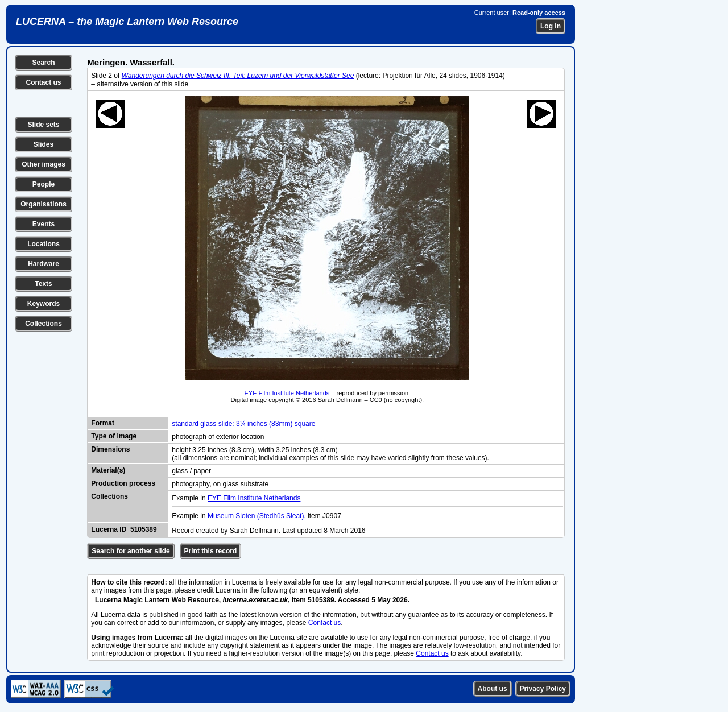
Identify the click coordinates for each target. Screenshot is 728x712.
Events (44, 224)
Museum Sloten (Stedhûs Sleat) (256, 516)
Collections (44, 324)
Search (43, 63)
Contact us (43, 82)
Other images (44, 164)
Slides (44, 144)
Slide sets (43, 125)
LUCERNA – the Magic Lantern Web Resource (127, 22)
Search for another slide (131, 551)
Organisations (44, 204)
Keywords (44, 304)
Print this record (211, 551)
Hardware (44, 264)
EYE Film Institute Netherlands (287, 393)
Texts (43, 284)
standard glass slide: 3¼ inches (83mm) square (243, 424)
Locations (44, 244)
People (44, 184)
